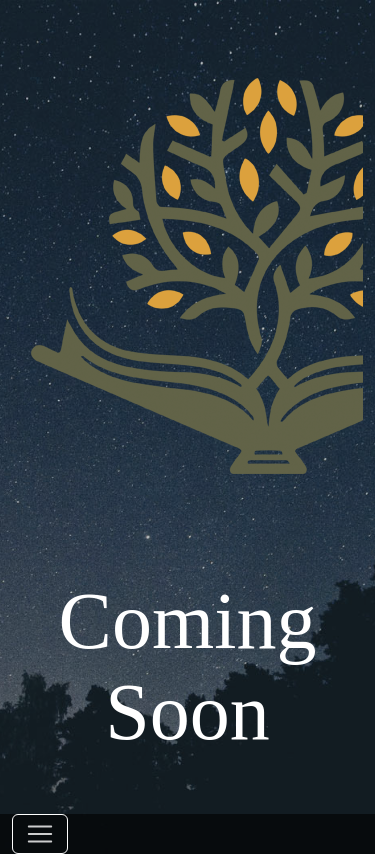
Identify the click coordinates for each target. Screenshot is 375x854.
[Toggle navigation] (40, 834)
